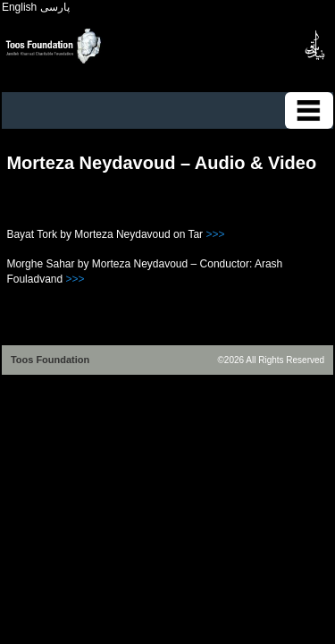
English (19, 7)
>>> (215, 234)
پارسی (55, 7)
